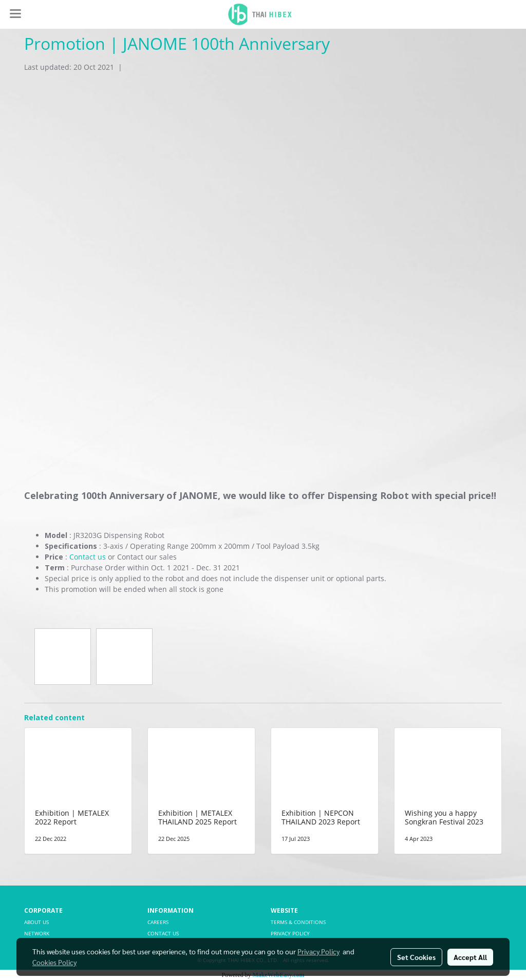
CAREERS (158, 922)
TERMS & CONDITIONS (298, 922)
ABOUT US (36, 922)
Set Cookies (416, 957)
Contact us (88, 557)
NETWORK (37, 933)
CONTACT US (163, 933)
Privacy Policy (318, 951)
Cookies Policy (54, 962)
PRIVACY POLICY (290, 933)
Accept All (470, 957)
